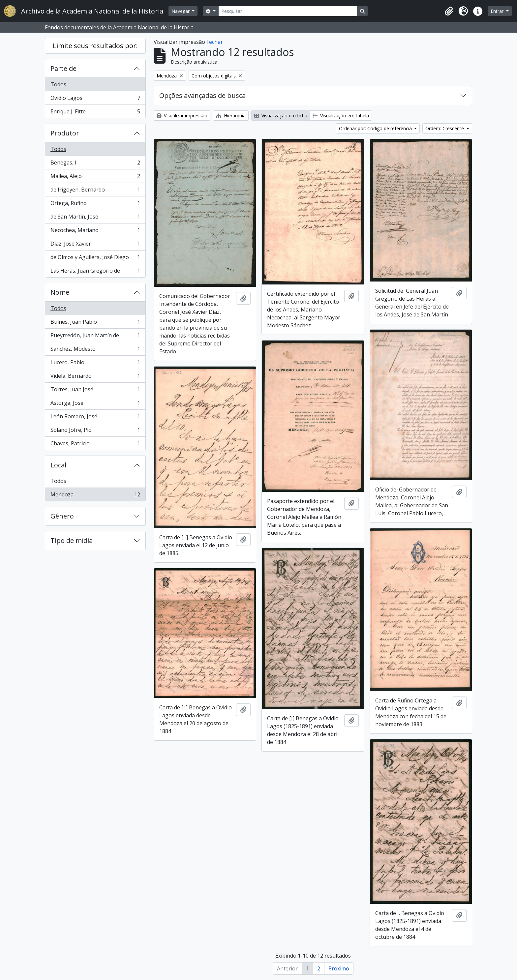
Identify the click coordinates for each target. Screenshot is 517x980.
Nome (60, 292)
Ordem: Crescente (445, 128)
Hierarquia (231, 116)
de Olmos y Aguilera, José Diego (95, 259)
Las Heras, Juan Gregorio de (95, 272)
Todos (58, 84)
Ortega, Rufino (95, 205)
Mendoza (95, 496)
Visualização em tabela (341, 116)
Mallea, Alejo (95, 178)
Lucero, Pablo (95, 364)
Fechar (215, 42)
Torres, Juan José (95, 391)
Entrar (498, 11)
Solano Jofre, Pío (95, 431)
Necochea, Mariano (95, 232)
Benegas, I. (95, 164)
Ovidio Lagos (95, 99)
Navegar (181, 11)
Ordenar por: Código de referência (376, 128)
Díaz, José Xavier (95, 245)
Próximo (339, 968)
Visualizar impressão (182, 116)
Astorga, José (95, 404)
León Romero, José (95, 418)
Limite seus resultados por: (95, 46)
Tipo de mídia (72, 540)
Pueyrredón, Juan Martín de (95, 337)
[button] (449, 11)
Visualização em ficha (281, 116)
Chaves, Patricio (95, 445)
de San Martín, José (95, 218)
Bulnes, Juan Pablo (95, 323)
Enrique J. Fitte (95, 113)
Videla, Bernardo (95, 377)
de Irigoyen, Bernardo (95, 191)
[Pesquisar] (288, 11)
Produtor (65, 133)
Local (58, 465)
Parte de (63, 68)
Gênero (62, 516)
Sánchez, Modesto (95, 350)
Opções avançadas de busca (202, 95)
